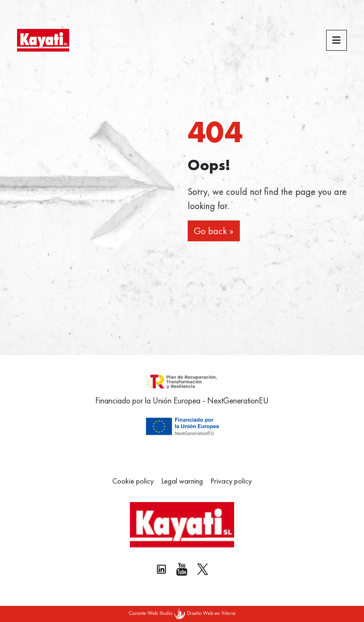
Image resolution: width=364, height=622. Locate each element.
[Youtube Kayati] (182, 569)
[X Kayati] (203, 569)
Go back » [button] (214, 231)
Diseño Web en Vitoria (211, 613)
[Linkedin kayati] (161, 569)
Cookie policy (133, 481)
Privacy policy (231, 481)
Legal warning (182, 481)
